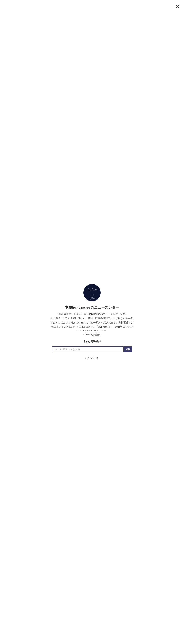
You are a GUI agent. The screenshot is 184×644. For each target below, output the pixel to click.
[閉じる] (178, 6)
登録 (128, 349)
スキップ (92, 358)
